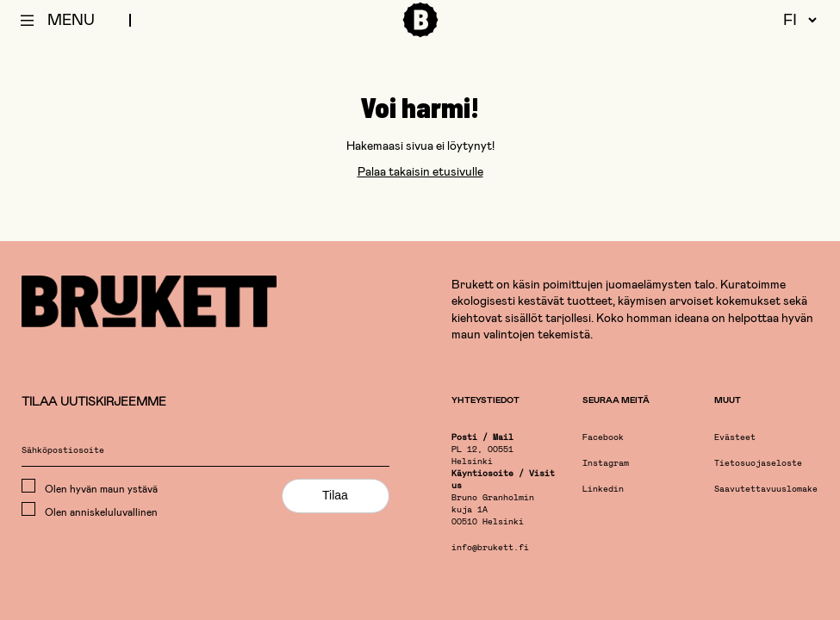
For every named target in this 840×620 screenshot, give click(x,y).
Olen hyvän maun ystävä (90, 487)
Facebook (603, 438)
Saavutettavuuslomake (766, 490)
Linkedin (603, 490)
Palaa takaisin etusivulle (420, 171)
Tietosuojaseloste (758, 464)
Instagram (606, 464)
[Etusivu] (420, 35)
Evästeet (735, 438)
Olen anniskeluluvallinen (90, 510)
